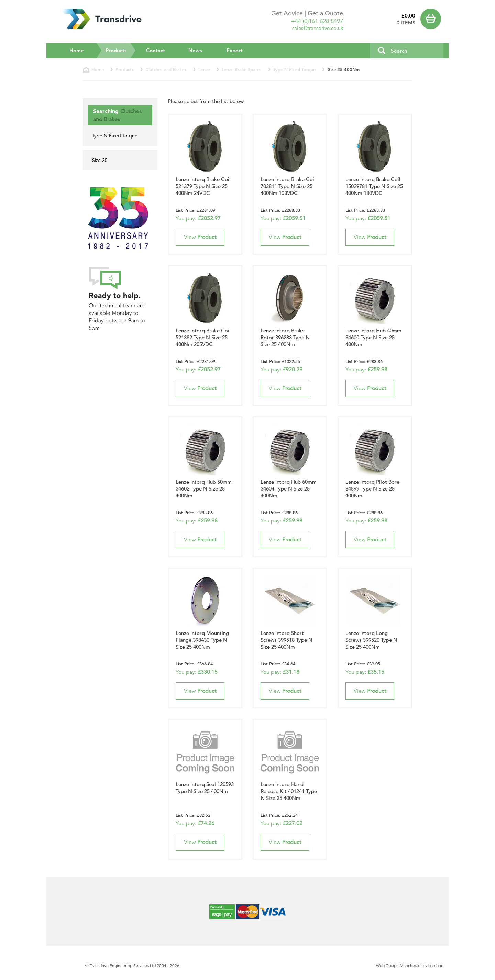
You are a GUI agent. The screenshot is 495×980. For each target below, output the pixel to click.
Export (235, 50)
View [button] (200, 237)
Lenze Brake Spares (242, 70)
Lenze (204, 70)
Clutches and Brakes (166, 70)
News (195, 50)
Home (77, 50)
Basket (432, 19)
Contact (156, 50)
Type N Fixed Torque (294, 70)
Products (121, 50)
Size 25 (100, 160)
